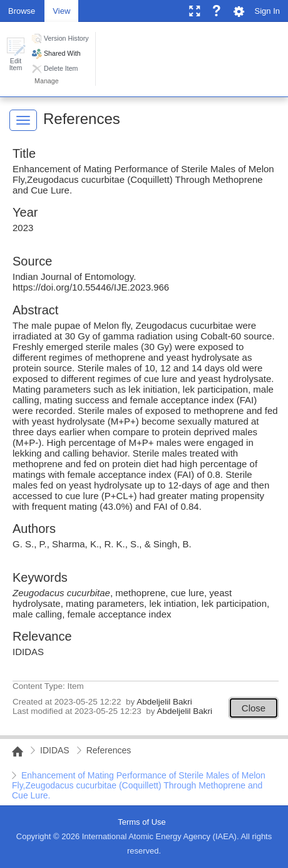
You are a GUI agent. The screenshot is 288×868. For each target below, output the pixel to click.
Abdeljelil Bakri (164, 702)
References (82, 119)
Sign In (267, 11)
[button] (16, 54)
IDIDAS (55, 750)
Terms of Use (142, 822)
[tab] (22, 10)
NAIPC (14, 752)
